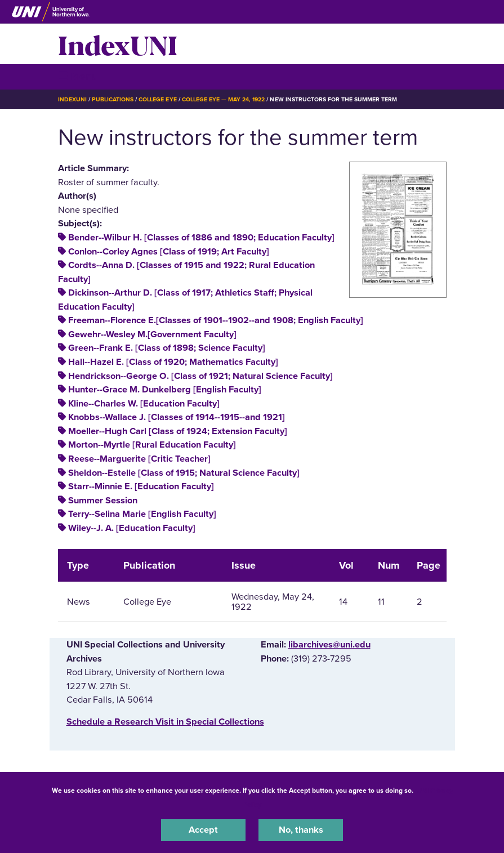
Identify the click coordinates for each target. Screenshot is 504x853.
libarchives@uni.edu (329, 645)
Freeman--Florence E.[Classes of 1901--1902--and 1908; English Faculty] (216, 320)
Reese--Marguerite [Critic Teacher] (139, 459)
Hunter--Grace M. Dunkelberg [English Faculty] (165, 390)
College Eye (157, 99)
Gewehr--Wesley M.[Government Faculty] (152, 334)
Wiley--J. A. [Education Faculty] (132, 528)
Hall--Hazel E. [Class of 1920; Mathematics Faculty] (173, 362)
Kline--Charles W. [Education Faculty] (144, 404)
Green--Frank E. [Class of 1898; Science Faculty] (167, 348)
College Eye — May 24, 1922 (224, 99)
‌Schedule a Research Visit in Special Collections (165, 722)
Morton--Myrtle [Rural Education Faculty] (152, 445)
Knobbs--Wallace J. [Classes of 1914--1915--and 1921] (177, 417)
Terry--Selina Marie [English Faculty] (142, 514)
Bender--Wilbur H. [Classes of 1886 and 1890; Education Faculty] (201, 238)
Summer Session (103, 501)
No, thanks (301, 830)
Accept (203, 830)
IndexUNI (118, 44)
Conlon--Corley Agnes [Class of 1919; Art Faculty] (169, 252)
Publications (113, 99)
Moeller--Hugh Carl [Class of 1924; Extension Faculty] (178, 431)
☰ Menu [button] (78, 76)
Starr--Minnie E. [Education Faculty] (141, 486)
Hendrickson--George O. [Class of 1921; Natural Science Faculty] (200, 376)
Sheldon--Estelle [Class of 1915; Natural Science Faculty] (184, 473)
